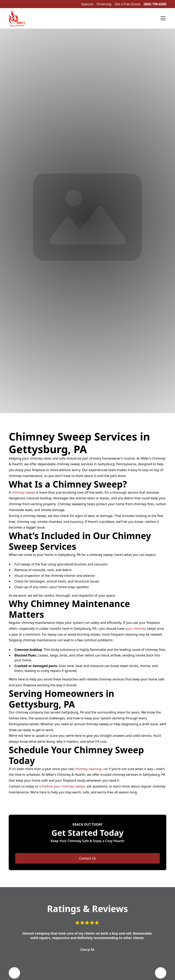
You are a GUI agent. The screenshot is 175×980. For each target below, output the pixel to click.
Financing (104, 4)
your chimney (136, 629)
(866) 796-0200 (155, 4)
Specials (87, 4)
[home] (17, 18)
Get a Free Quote (128, 4)
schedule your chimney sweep (62, 786)
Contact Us (88, 858)
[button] (162, 18)
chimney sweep (23, 492)
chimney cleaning (88, 769)
